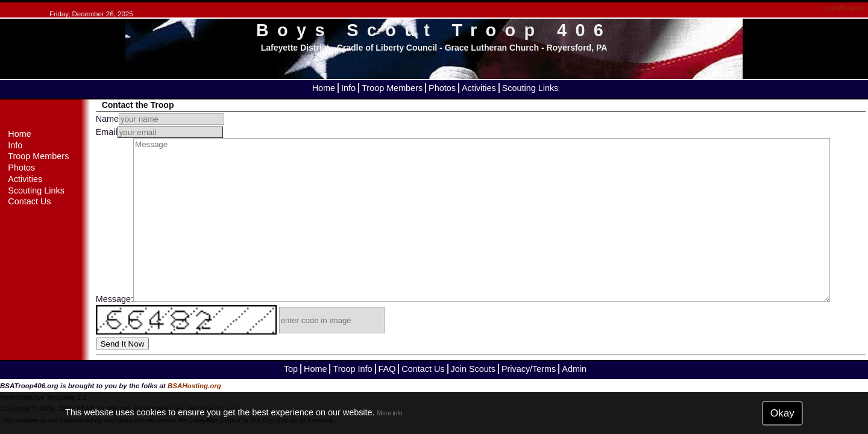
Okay (782, 413)
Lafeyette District (295, 48)
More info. (391, 413)
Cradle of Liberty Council (387, 48)
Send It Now (123, 344)
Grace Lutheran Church (492, 48)
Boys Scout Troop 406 (434, 30)
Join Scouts (473, 369)
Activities (479, 88)
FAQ (387, 369)
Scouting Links (530, 88)
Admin (574, 369)
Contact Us (29, 201)
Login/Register (844, 8)
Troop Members (392, 88)
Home (324, 88)
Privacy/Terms (529, 369)
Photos (442, 88)
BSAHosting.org (194, 386)
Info (348, 88)
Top (291, 369)
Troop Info (352, 369)
